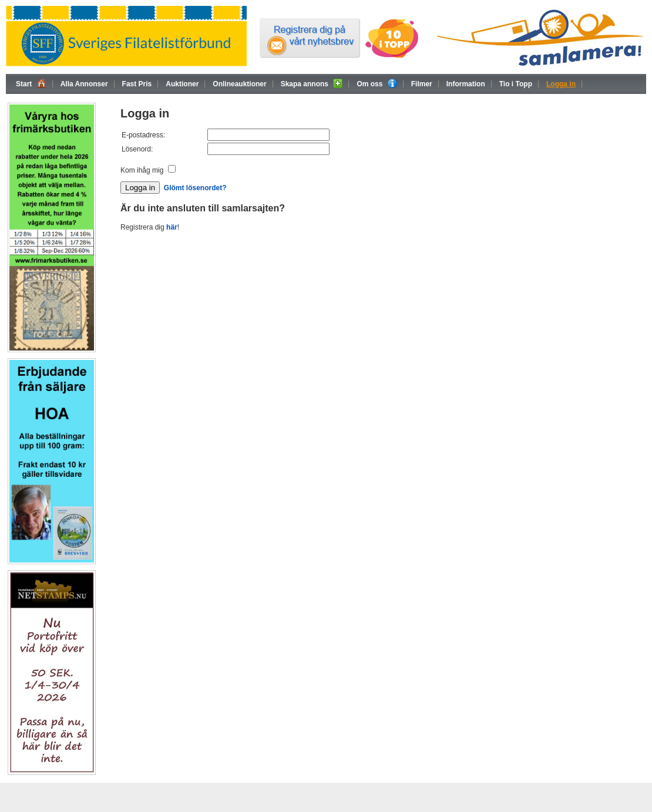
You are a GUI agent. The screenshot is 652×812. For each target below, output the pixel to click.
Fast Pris (137, 84)
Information (466, 84)
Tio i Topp (516, 84)
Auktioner (182, 84)
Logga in (561, 84)
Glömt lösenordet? (195, 188)
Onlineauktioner (239, 84)
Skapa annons (312, 83)
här (172, 227)
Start (31, 83)
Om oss (377, 83)
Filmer (422, 84)
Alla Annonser (84, 84)
